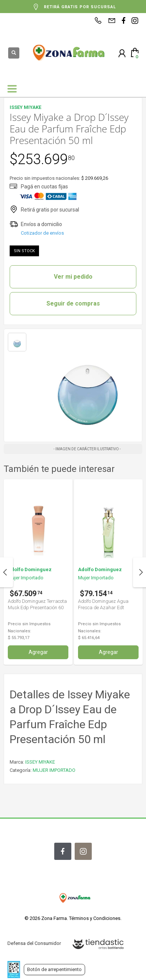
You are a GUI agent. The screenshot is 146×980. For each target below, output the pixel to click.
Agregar (38, 652)
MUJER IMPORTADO (54, 770)
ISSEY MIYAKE (40, 762)
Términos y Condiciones (95, 918)
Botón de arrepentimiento (54, 969)
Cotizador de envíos (42, 233)
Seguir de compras (73, 303)
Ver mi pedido (73, 277)
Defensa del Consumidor (34, 943)
